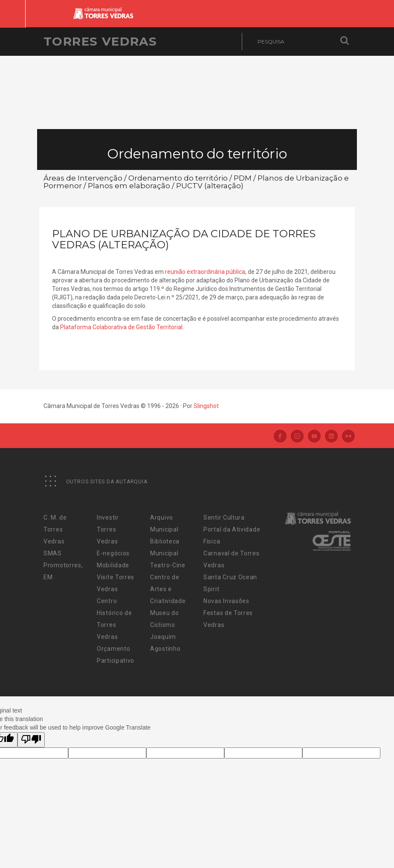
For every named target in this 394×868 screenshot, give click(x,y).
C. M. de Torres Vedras (55, 529)
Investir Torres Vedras (108, 529)
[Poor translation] (31, 740)
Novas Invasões (226, 601)
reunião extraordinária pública (205, 272)
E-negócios (113, 553)
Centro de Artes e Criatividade (168, 589)
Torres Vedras (100, 41)
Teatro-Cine (168, 565)
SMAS (53, 553)
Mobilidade (113, 565)
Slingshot (206, 406)
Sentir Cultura (224, 517)
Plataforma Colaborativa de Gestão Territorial (121, 327)
